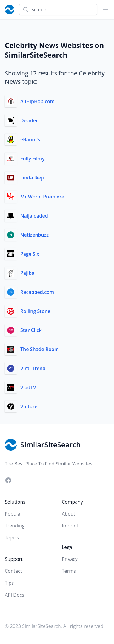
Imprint (70, 526)
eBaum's (30, 139)
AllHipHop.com (37, 101)
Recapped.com (37, 292)
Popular (13, 514)
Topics (12, 538)
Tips (9, 583)
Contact (13, 571)
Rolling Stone (35, 311)
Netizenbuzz (34, 235)
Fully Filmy (33, 159)
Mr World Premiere (42, 197)
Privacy (70, 559)
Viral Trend (33, 368)
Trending (15, 526)
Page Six (30, 254)
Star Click (31, 330)
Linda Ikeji (32, 178)
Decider (29, 120)
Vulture (29, 406)
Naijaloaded (34, 216)
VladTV (28, 387)
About (68, 514)
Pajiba (27, 273)
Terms (69, 571)
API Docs (14, 595)
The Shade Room (40, 349)
